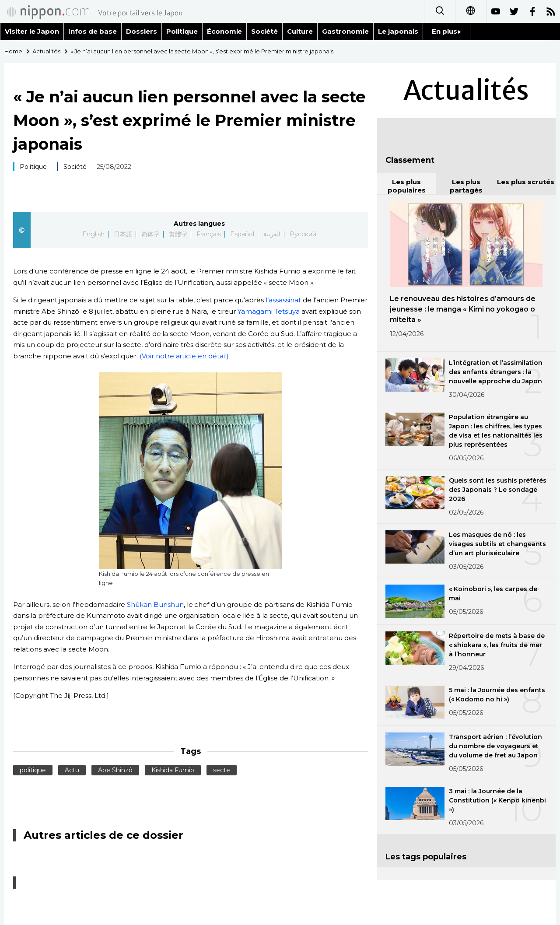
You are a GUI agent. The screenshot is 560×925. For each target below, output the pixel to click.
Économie (225, 31)
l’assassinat (283, 300)
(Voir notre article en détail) (184, 356)
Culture (300, 31)
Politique (182, 31)
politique (33, 770)
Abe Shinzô (115, 770)
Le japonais (398, 31)
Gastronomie (345, 31)
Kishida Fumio (173, 770)
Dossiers (142, 31)
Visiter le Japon (32, 31)
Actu (72, 770)
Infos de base (93, 31)
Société (264, 31)
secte (222, 770)
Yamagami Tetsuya (269, 311)
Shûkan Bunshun (155, 604)
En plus (446, 31)
